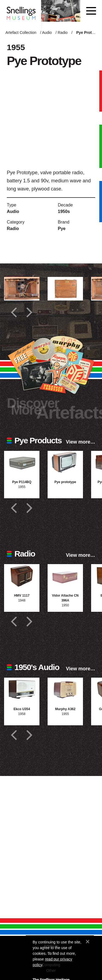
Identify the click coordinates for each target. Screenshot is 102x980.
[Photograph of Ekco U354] (22, 689)
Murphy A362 (65, 709)
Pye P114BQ (22, 482)
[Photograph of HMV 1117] (22, 576)
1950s (64, 211)
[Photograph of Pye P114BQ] (22, 463)
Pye (62, 229)
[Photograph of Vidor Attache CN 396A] (65, 576)
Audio (47, 33)
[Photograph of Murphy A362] (65, 689)
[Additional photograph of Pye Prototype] (22, 289)
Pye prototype (65, 482)
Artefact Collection (21, 33)
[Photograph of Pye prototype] (65, 463)
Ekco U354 (22, 709)
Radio (63, 33)
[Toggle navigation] (91, 11)
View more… (81, 442)
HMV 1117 (22, 596)
